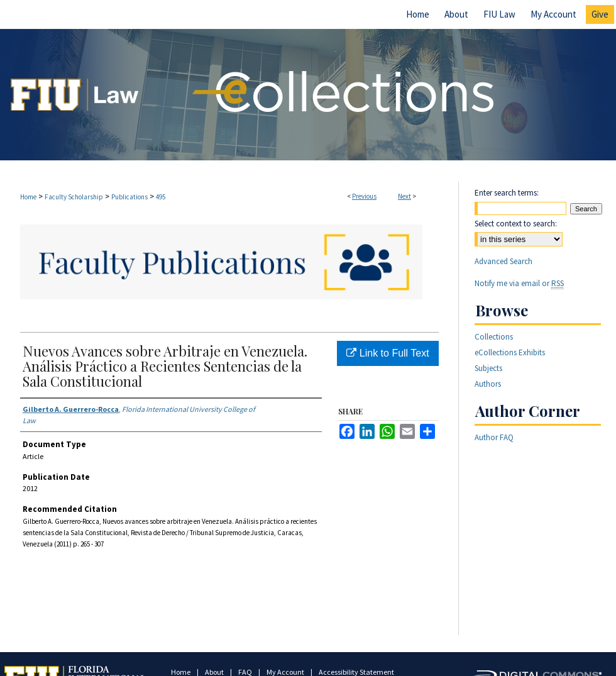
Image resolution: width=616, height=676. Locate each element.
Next (404, 196)
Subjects (488, 368)
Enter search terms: (507, 193)
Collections (494, 337)
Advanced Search (503, 261)
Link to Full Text (388, 353)
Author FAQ (494, 437)
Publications (129, 197)
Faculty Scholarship (74, 197)
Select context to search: (516, 224)
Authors (488, 384)
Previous (364, 196)
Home (28, 197)
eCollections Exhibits (510, 352)
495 (161, 197)
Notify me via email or (519, 283)
